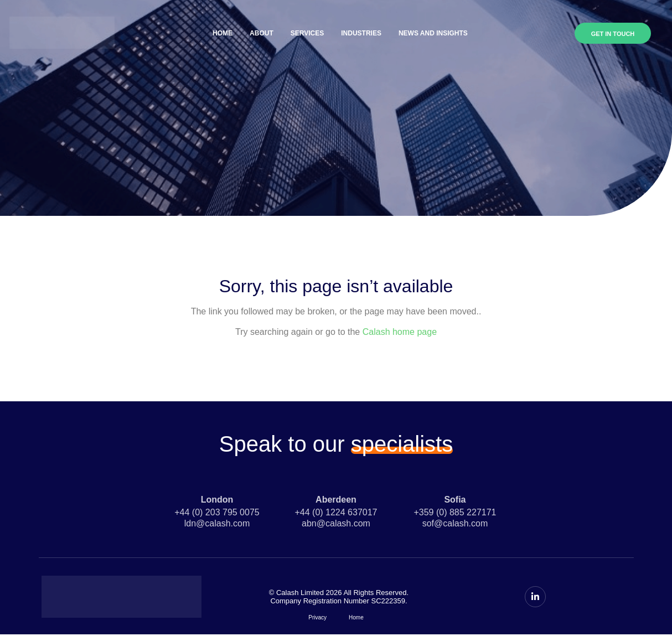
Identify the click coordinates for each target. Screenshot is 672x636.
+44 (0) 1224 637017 (336, 512)
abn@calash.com (336, 523)
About (262, 33)
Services (307, 33)
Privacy (317, 617)
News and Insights (433, 33)
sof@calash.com (455, 523)
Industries (361, 33)
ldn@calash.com (217, 523)
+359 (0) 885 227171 (455, 512)
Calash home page (400, 332)
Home (223, 33)
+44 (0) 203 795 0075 (217, 512)
